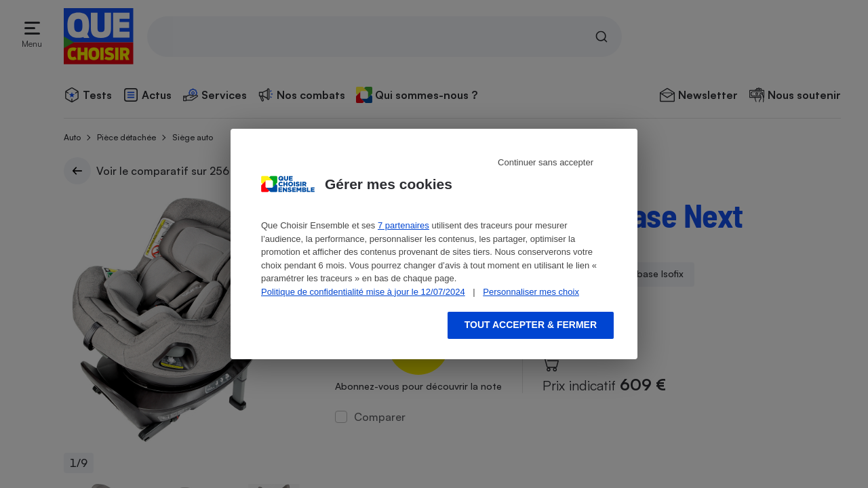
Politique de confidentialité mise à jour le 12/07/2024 (363, 292)
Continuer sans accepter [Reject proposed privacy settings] (546, 162)
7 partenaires (403, 225)
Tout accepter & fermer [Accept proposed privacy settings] (531, 325)
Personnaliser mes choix (531, 292)
